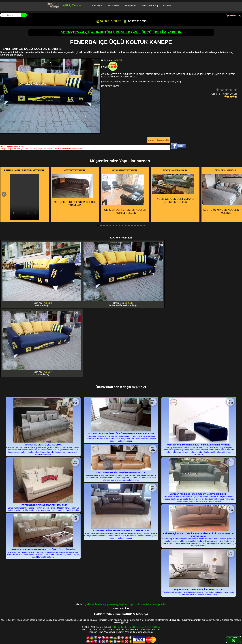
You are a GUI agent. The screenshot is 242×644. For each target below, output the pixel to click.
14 (138, 226)
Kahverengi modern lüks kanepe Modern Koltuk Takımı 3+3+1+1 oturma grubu (199, 535)
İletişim (167, 6)
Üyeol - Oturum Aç (233, 15)
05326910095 (135, 21)
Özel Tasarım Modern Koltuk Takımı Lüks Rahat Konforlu (199, 445)
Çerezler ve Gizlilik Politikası (147, 627)
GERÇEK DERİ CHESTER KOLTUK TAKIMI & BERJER (124, 194)
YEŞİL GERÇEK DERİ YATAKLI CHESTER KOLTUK (173, 189)
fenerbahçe (101, 604)
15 (141, 226)
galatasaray (113, 604)
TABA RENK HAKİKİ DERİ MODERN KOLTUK (121, 473)
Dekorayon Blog (150, 6)
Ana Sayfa (97, 6)
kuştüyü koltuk (160, 604)
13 (135, 226)
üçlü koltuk (89, 604)
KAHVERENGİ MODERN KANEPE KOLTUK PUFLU (121, 531)
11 (129, 226)
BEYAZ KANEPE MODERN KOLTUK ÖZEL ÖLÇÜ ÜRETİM (43, 550)
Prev (4, 194)
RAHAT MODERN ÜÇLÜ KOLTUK (43, 445)
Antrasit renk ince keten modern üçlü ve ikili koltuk (199, 494)
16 (144, 226)
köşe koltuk (134, 604)
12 (132, 226)
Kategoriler (131, 6)
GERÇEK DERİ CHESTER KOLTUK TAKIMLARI (74, 190)
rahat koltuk (146, 604)
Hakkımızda (114, 6)
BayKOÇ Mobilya (71, 5)
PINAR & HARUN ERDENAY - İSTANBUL (25, 170)
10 (126, 226)
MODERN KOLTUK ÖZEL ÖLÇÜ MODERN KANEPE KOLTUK (121, 434)
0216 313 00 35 (108, 21)
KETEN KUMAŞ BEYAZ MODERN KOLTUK (43, 505)
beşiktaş (123, 604)
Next (238, 194)
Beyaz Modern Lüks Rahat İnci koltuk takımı (199, 589)
